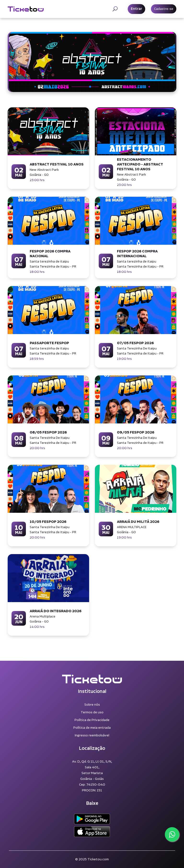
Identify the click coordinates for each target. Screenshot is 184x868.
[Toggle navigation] (115, 9)
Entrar (136, 9)
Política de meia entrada (92, 728)
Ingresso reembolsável (92, 735)
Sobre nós (92, 705)
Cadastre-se (164, 9)
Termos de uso (92, 712)
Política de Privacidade (92, 720)
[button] (14, 62)
